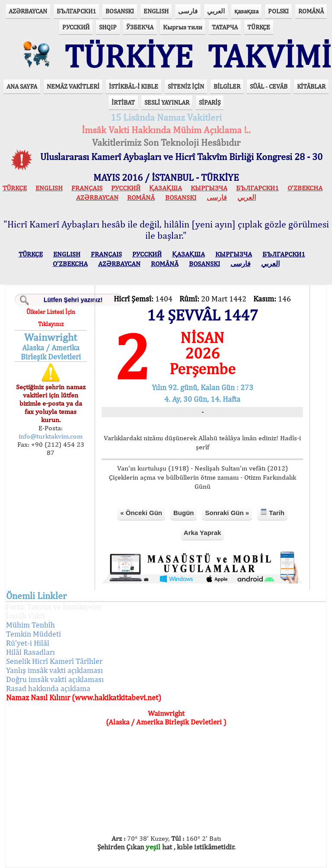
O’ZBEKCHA (305, 188)
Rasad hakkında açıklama (48, 688)
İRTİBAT (123, 102)
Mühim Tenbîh (30, 625)
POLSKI (278, 11)
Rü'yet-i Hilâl (28, 643)
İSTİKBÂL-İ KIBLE (134, 86)
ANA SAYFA (22, 86)
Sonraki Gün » (227, 513)
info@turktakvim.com (51, 436)
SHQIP (108, 27)
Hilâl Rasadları (30, 652)
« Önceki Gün (141, 513)
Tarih (272, 512)
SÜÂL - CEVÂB (269, 86)
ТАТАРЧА (225, 27)
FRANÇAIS (87, 188)
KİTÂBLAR (311, 86)
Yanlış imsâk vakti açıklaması (54, 670)
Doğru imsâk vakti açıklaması (55, 679)
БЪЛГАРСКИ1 (76, 11)
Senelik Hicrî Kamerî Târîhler (54, 661)
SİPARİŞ (210, 102)
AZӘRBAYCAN (28, 11)
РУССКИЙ (76, 27)
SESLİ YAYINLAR (167, 102)
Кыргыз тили (183, 27)
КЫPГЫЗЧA (209, 188)
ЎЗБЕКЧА (140, 27)
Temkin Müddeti (34, 634)
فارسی (188, 11)
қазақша (246, 11)
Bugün (184, 513)
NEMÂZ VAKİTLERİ (73, 86)
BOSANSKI (120, 11)
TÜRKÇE (259, 27)
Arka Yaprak (202, 533)
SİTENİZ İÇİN (186, 86)
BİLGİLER (227, 86)
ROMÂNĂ (311, 11)
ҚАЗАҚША (166, 188)
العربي (216, 11)
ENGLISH (156, 11)
